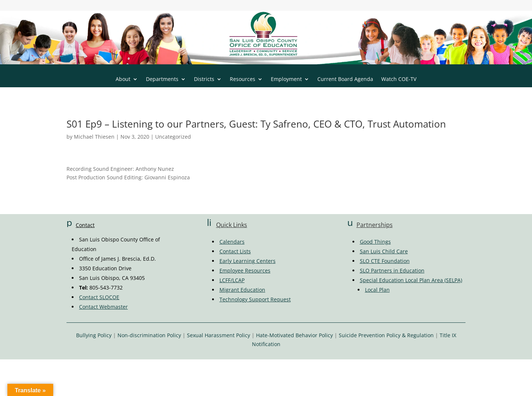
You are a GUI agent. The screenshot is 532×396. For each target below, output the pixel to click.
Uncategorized (173, 137)
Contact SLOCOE (99, 297)
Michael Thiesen (94, 137)
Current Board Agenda (345, 79)
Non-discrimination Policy (149, 335)
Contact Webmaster (103, 307)
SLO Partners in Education (392, 270)
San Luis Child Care (384, 251)
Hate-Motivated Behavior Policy (294, 335)
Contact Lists (235, 251)
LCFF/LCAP (232, 280)
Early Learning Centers (248, 261)
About (123, 79)
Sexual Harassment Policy (219, 335)
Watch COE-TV (399, 79)
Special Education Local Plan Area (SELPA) (411, 280)
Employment (286, 79)
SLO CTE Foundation (385, 261)
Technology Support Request (255, 299)
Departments (162, 79)
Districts (204, 79)
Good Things (375, 242)
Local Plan (377, 290)
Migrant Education (242, 290)
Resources (243, 79)
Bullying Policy (94, 335)
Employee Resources (245, 270)
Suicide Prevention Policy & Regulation (386, 335)
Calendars (232, 242)
